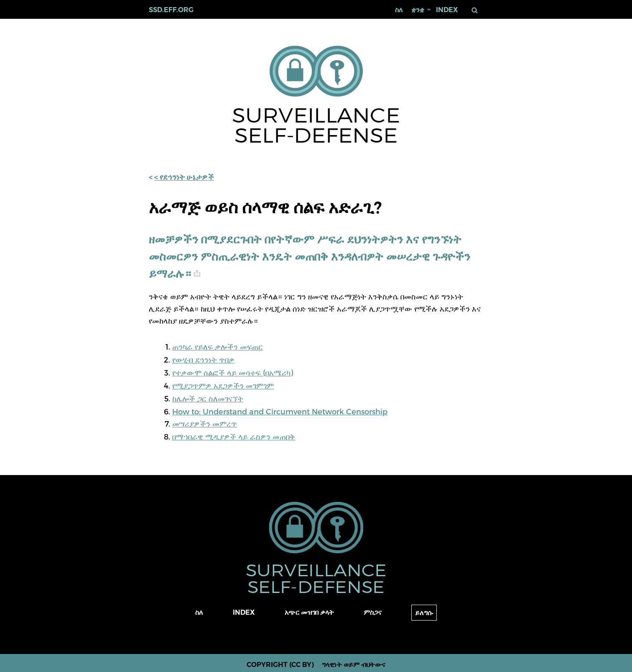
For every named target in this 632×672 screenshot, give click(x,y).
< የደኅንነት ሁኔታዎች (184, 177)
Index (447, 10)
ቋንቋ (418, 10)
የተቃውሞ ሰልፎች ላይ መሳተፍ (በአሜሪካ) (233, 372)
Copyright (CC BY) (280, 665)
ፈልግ (475, 10)
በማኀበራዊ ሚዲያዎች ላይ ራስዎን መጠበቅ (234, 436)
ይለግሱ (424, 613)
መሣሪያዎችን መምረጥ (205, 423)
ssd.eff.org (171, 10)
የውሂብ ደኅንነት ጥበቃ (203, 359)
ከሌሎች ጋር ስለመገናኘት (208, 398)
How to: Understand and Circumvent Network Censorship (280, 411)
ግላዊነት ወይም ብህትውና (354, 665)
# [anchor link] (197, 273)
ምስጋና (373, 612)
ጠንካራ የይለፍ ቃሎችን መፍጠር (218, 346)
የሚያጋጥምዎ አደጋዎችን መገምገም (223, 385)
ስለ (399, 10)
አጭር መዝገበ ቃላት (309, 612)
